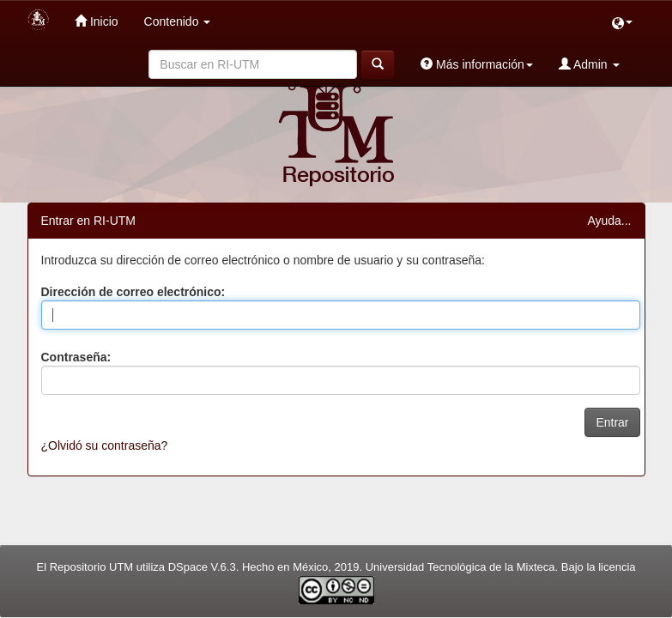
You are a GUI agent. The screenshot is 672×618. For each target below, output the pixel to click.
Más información (477, 64)
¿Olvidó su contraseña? (105, 445)
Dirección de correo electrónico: (133, 292)
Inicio (97, 21)
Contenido (178, 21)
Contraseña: (76, 357)
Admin (589, 64)
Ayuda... (609, 221)
